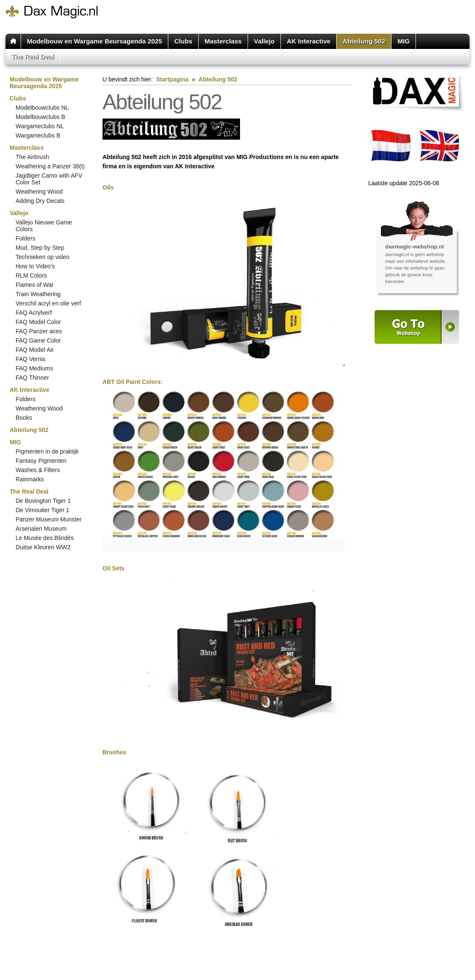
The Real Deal (33, 56)
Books (24, 418)
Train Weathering (38, 294)
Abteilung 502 (364, 41)
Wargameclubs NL (40, 126)
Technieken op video (43, 257)
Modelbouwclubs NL (42, 108)
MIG (403, 41)
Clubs (183, 41)
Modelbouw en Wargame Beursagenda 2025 (94, 41)
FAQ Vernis (31, 359)
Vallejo (264, 41)
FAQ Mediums (34, 368)
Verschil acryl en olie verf (48, 303)
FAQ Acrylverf (34, 313)
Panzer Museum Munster (49, 519)
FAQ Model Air (35, 350)
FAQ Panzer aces (39, 331)
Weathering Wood (39, 192)
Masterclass (223, 41)
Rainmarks (30, 479)
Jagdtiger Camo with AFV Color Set (49, 179)
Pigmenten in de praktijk (47, 451)
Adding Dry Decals (40, 201)
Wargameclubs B (38, 135)
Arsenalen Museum (41, 529)
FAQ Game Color (38, 340)
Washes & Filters (38, 470)
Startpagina (172, 79)
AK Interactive (309, 41)
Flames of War (35, 285)
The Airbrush (32, 157)
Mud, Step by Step (40, 248)
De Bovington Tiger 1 (43, 501)
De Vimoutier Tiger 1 (42, 510)
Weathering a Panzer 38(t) (50, 166)
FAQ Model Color (38, 322)
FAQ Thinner (32, 378)
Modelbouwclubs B (40, 117)
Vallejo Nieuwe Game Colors (44, 226)
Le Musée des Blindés (45, 538)
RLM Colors (31, 275)
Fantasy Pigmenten (41, 461)
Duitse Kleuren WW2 (43, 547)
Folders (26, 238)
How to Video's (35, 266)
